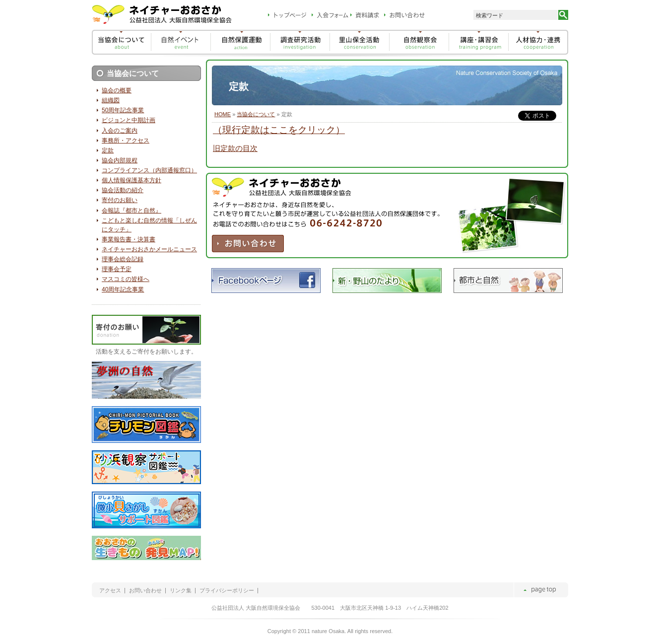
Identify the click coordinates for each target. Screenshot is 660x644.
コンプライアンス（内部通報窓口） (149, 170)
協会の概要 (117, 90)
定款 (108, 150)
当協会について (256, 114)
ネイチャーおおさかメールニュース (149, 249)
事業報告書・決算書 (129, 239)
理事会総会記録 (123, 259)
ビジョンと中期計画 (129, 120)
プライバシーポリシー (227, 591)
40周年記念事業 (123, 289)
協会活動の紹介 (123, 190)
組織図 (111, 100)
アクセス (110, 591)
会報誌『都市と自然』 (132, 211)
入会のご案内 (120, 131)
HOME (223, 114)
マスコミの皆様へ (126, 279)
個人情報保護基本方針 (132, 180)
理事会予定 (117, 269)
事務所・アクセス (126, 141)
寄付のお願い (120, 200)
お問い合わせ (145, 591)
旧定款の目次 (235, 148)
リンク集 (181, 591)
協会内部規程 (120, 160)
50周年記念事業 (123, 110)
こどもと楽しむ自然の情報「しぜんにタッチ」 (149, 225)
